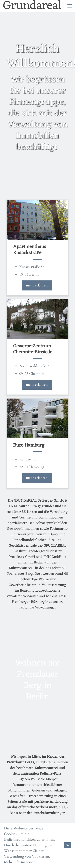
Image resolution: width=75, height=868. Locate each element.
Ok (67, 845)
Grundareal (32, 6)
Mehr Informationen (20, 862)
